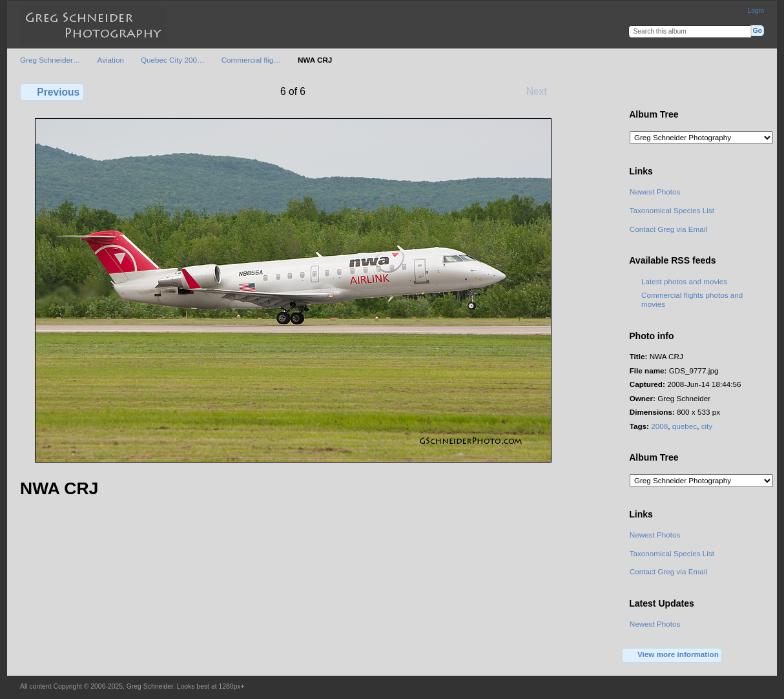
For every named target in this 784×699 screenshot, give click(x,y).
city (707, 426)
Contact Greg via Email (668, 229)
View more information (672, 655)
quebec (685, 426)
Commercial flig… (251, 60)
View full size (636, 90)
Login (756, 11)
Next (543, 91)
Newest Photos (655, 192)
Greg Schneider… (50, 60)
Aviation (111, 60)
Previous (52, 92)
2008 (659, 426)
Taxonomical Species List (672, 210)
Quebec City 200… (173, 60)
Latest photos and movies (684, 281)
